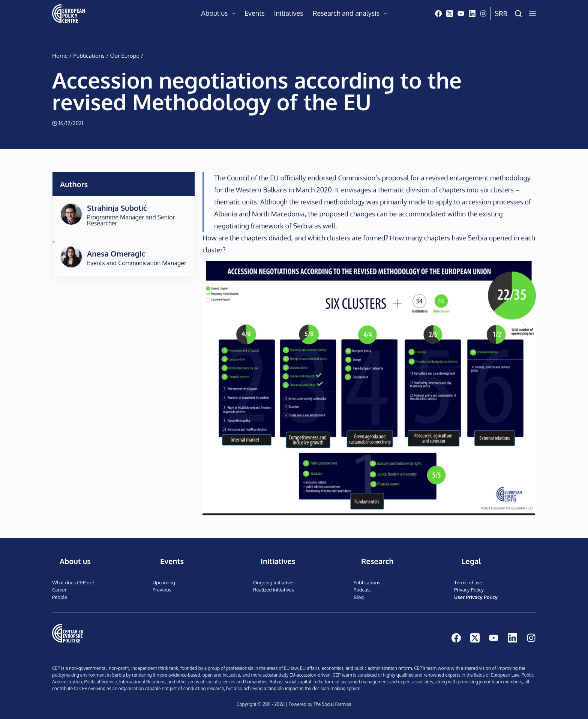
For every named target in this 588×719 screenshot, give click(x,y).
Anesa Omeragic (116, 254)
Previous (162, 590)
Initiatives (289, 13)
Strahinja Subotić (117, 208)
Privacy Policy (469, 590)
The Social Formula (332, 704)
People (60, 597)
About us (220, 14)
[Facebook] (438, 14)
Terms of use (468, 582)
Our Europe (125, 56)
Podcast (362, 590)
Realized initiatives (274, 590)
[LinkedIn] (472, 14)
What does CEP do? (73, 582)
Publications (89, 56)
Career (59, 590)
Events (255, 13)
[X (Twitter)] (450, 14)
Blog (359, 597)
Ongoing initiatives (274, 582)
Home (60, 56)
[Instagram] (483, 14)
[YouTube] (461, 14)
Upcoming (164, 582)
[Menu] (532, 14)
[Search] (518, 14)
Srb (501, 14)
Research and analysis (351, 14)
